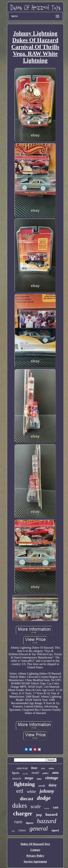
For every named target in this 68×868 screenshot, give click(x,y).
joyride (25, 774)
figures (30, 823)
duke (43, 768)
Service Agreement (35, 862)
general (39, 829)
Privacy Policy (35, 856)
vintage (52, 778)
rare (18, 822)
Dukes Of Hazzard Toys (35, 844)
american (22, 768)
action (47, 808)
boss (34, 768)
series (51, 768)
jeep (39, 815)
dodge (44, 798)
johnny (47, 791)
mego (29, 778)
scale (36, 806)
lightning (24, 784)
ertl (20, 791)
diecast (27, 799)
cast (56, 807)
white (31, 792)
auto (55, 773)
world (42, 786)
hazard (51, 814)
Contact (35, 850)
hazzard (47, 821)
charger (23, 813)
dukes (20, 806)
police (46, 773)
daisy (53, 785)
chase (22, 831)
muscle (17, 778)
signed (55, 830)
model (35, 773)
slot (13, 831)
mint (39, 779)
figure (16, 773)
